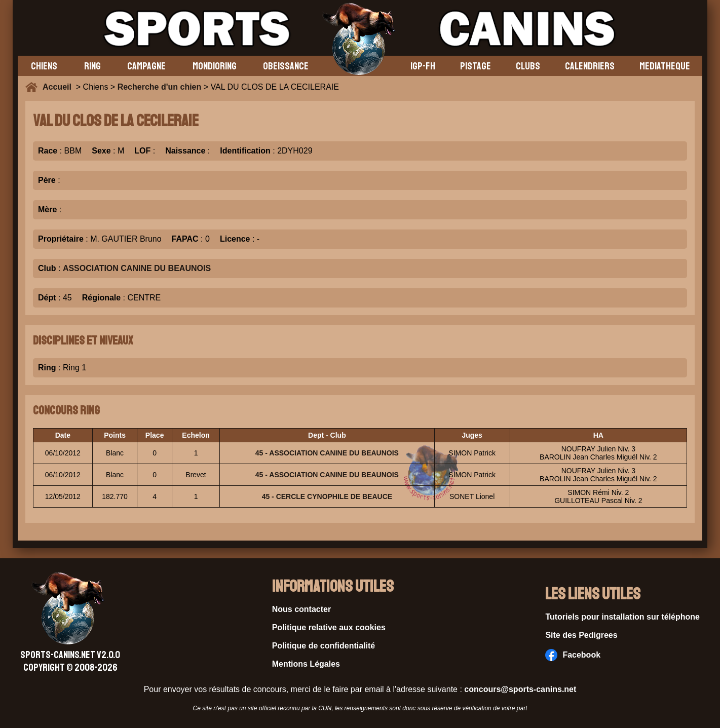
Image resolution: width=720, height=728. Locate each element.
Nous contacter (301, 609)
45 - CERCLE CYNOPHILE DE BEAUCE (327, 496)
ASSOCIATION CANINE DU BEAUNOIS (137, 268)
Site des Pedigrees (581, 635)
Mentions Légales (306, 664)
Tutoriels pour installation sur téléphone (622, 617)
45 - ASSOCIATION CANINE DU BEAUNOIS (327, 453)
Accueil (59, 87)
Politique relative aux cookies (329, 627)
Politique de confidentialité (324, 646)
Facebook (573, 655)
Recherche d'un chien (160, 87)
